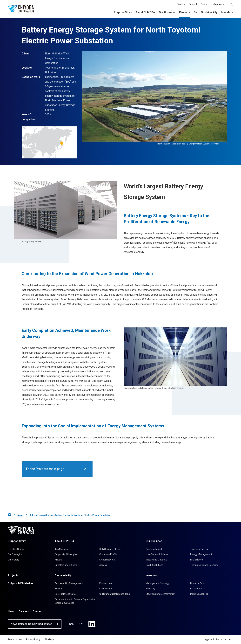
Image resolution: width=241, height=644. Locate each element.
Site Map (49, 639)
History (58, 560)
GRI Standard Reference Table (115, 594)
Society (59, 589)
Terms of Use (15, 639)
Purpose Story (17, 541)
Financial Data (197, 583)
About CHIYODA (64, 541)
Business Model (154, 549)
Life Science (197, 560)
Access (103, 565)
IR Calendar (196, 589)
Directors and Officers (66, 565)
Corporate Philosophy (66, 554)
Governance (106, 589)
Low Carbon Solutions (157, 554)
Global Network (107, 560)
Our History (13, 560)
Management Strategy (157, 583)
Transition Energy (199, 549)
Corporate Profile (108, 554)
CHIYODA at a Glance (110, 549)
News (20, 515)
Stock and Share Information (161, 594)
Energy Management (201, 554)
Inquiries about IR (199, 594)
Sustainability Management (69, 583)
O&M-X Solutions (154, 565)
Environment (106, 583)
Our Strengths (15, 554)
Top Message (62, 549)
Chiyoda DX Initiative (20, 583)
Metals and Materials (156, 560)
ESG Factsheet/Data (65, 594)
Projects (13, 575)
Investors (152, 575)
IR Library (150, 589)
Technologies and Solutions (204, 565)
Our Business (154, 541)
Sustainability (63, 575)
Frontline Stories (16, 549)
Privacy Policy (33, 639)
